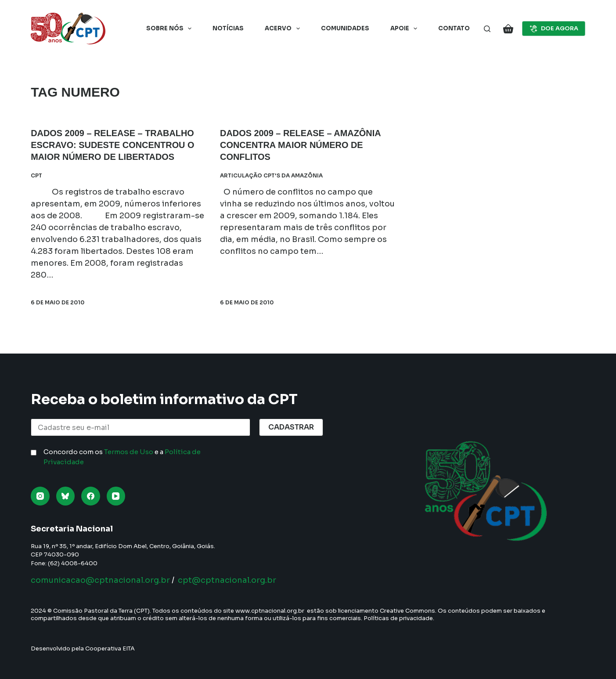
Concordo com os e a (122, 457)
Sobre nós (171, 29)
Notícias (228, 28)
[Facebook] (91, 496)
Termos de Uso (129, 452)
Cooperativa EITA (110, 648)
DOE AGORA (554, 29)
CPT (36, 174)
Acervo (284, 29)
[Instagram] (40, 496)
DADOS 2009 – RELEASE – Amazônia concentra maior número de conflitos (301, 144)
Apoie (406, 29)
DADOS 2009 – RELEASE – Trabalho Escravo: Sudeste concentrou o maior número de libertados (113, 144)
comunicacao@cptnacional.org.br (100, 580)
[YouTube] (116, 496)
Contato (454, 28)
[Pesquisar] (487, 29)
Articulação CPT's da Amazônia (271, 174)
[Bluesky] (66, 496)
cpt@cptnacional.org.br (227, 580)
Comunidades (345, 28)
